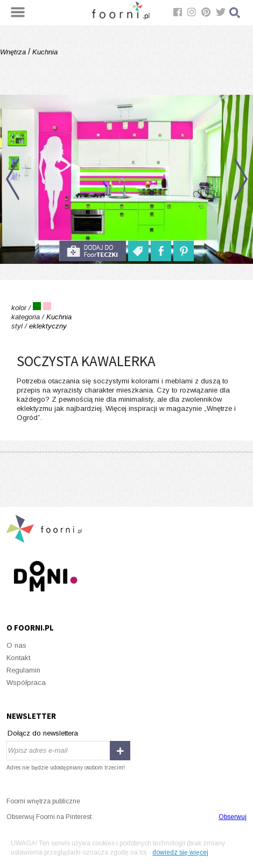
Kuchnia (44, 52)
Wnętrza (14, 52)
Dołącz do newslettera (43, 733)
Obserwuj (233, 817)
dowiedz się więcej (180, 852)
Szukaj (235, 13)
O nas (16, 645)
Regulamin (23, 670)
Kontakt (18, 658)
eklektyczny (48, 326)
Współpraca (26, 682)
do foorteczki (93, 251)
